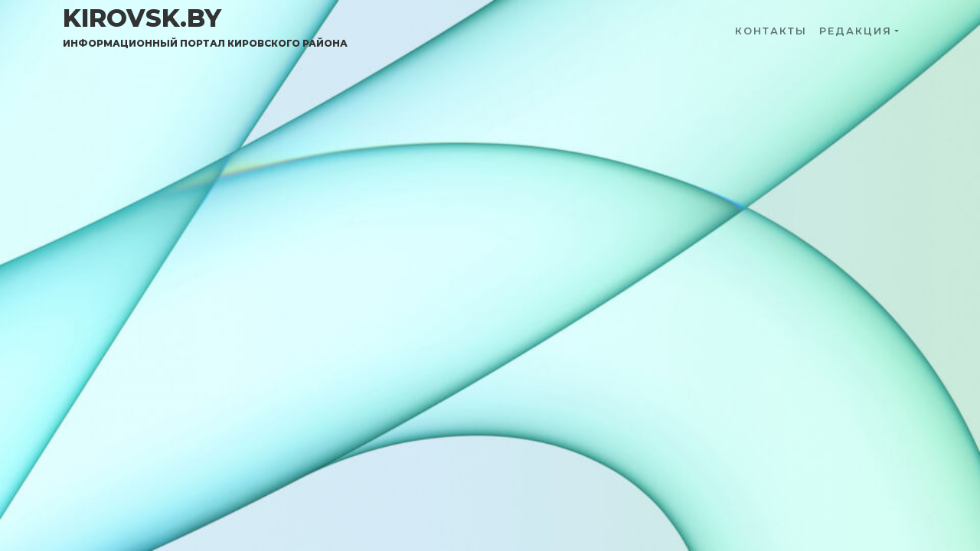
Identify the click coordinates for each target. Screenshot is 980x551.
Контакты (771, 31)
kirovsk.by (205, 27)
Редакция (856, 31)
